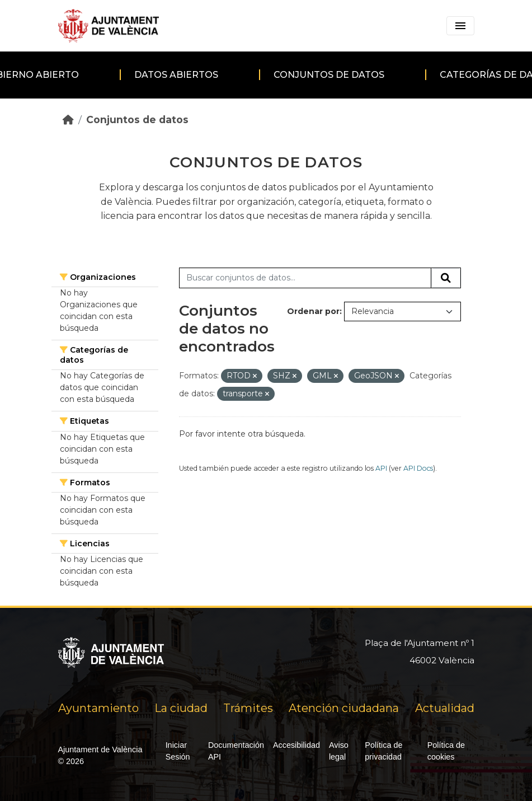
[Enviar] (446, 278)
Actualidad (445, 708)
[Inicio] (68, 120)
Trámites (248, 708)
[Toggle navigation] (460, 26)
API (381, 468)
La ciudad (181, 708)
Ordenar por (313, 311)
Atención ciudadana (344, 708)
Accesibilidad (296, 745)
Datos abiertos (176, 75)
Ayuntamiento (98, 708)
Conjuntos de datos (329, 75)
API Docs (418, 468)
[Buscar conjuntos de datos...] (305, 278)
